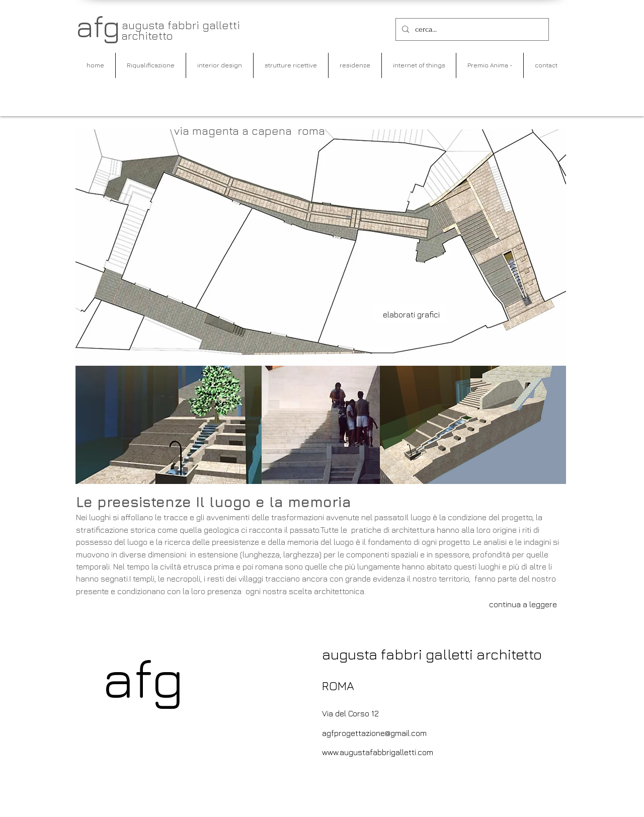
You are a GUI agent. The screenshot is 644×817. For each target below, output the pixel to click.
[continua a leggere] (523, 604)
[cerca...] (471, 29)
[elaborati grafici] (411, 314)
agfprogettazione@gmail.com (374, 733)
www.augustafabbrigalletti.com (378, 752)
